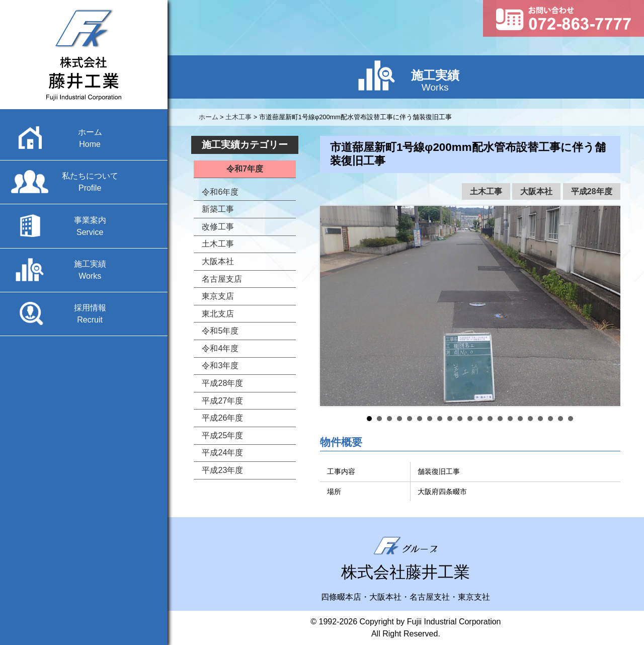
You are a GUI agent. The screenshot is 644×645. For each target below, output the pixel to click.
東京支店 (218, 296)
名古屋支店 (222, 279)
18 (540, 419)
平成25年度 (222, 435)
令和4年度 (220, 348)
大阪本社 (536, 191)
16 (520, 419)
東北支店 (218, 314)
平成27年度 (222, 401)
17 (530, 419)
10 (460, 419)
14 (500, 419)
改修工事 (218, 227)
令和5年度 (220, 331)
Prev (333, 306)
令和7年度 (245, 169)
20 (560, 419)
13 (490, 419)
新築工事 (218, 209)
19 (550, 419)
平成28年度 (592, 191)
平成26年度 (222, 418)
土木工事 (486, 191)
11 (470, 419)
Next (607, 306)
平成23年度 (222, 470)
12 (480, 419)
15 (510, 419)
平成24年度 (222, 453)
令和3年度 (220, 366)
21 (571, 419)
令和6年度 (220, 192)
